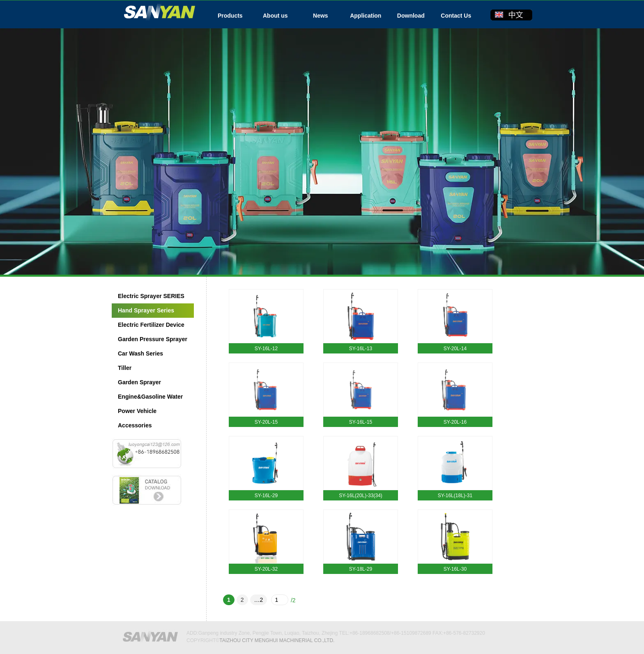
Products (230, 16)
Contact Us (456, 16)
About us (275, 16)
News (321, 16)
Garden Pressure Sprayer (153, 339)
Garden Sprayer (139, 382)
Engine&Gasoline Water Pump (147, 399)
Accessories (135, 425)
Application (366, 16)
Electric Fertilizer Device (151, 325)
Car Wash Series (140, 353)
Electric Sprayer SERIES (151, 296)
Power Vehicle (137, 411)
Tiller (125, 368)
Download (411, 16)
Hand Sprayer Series (146, 310)
